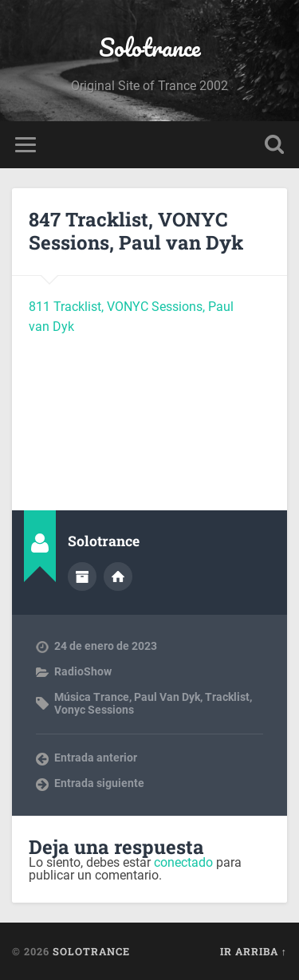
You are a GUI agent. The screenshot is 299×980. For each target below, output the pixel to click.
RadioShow (83, 671)
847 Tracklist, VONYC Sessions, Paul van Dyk (136, 231)
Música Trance (92, 697)
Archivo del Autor (82, 577)
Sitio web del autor (118, 577)
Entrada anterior (96, 758)
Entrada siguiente (99, 783)
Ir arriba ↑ (254, 951)
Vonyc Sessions (94, 710)
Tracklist (227, 697)
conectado (183, 862)
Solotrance (150, 47)
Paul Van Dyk (167, 697)
